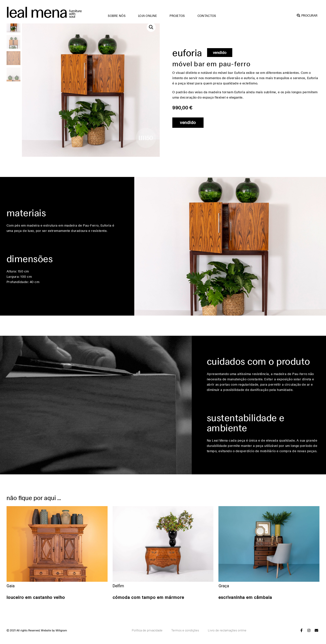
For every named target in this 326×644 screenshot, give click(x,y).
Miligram (61, 636)
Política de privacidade (147, 636)
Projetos (177, 16)
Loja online (148, 16)
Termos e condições (185, 636)
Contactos (207, 16)
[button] (151, 33)
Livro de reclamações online (227, 636)
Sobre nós (117, 16)
